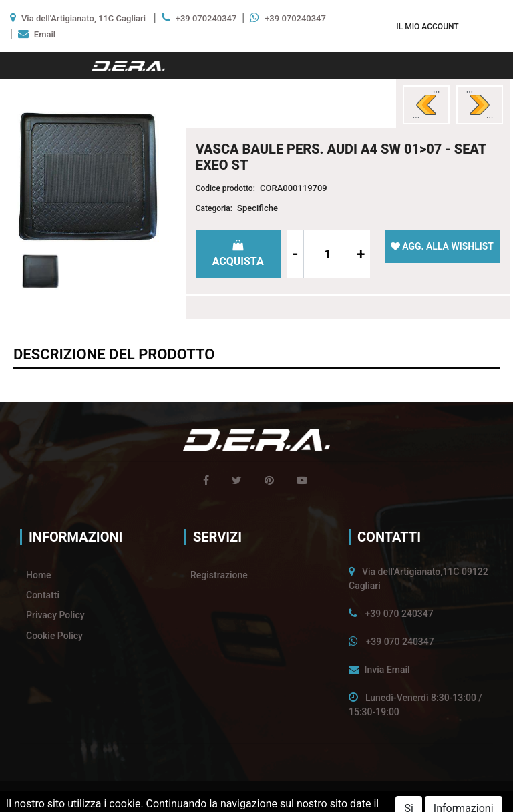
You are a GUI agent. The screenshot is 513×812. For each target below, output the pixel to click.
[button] (427, 26)
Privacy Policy (55, 615)
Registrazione (219, 575)
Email (45, 34)
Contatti (43, 595)
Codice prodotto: (225, 188)
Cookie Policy (54, 636)
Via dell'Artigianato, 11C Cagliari (83, 18)
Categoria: (214, 208)
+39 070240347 (206, 18)
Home (39, 575)
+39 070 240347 (399, 614)
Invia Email (387, 670)
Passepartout (284, 797)
